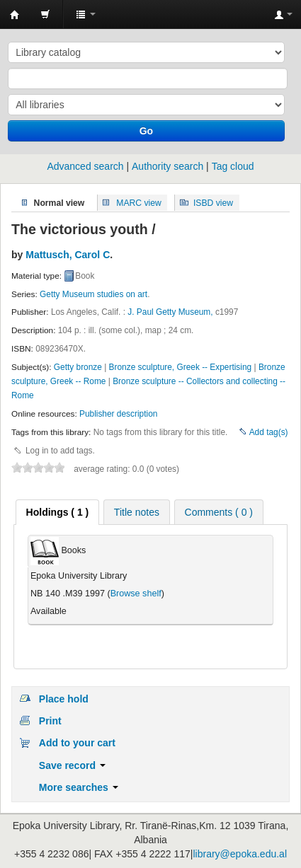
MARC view (139, 202)
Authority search (167, 166)
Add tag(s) (269, 432)
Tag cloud (233, 166)
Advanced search (85, 166)
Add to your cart (77, 743)
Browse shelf (136, 594)
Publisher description (118, 414)
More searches (79, 787)
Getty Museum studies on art (93, 294)
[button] (45, 14)
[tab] (58, 512)
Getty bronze (78, 367)
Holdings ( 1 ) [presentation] (58, 512)
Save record (72, 765)
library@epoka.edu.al (240, 854)
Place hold (64, 699)
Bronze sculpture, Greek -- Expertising (181, 367)
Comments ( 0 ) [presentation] (219, 512)
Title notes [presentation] (137, 512)
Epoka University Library (15, 15)
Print (50, 721)
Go (146, 131)
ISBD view (213, 202)
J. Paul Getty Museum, (170, 312)
